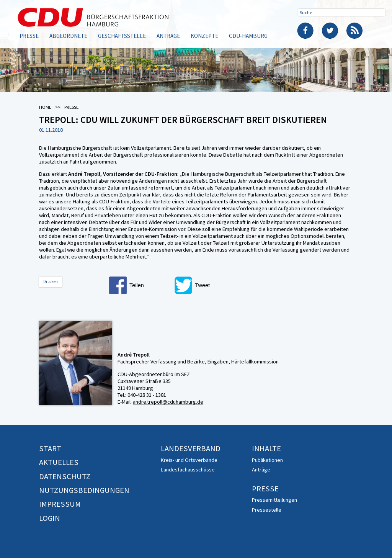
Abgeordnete (68, 36)
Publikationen (267, 460)
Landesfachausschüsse (188, 470)
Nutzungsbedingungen (84, 490)
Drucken (51, 281)
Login (50, 518)
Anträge (168, 36)
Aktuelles (59, 462)
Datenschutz (65, 476)
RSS (354, 31)
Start (50, 448)
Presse (29, 36)
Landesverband (191, 448)
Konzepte (204, 36)
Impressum (60, 504)
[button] (140, 285)
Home (45, 107)
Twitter (330, 31)
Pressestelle (267, 510)
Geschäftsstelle (122, 36)
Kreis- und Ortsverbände (189, 460)
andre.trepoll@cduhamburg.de (168, 402)
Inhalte (266, 448)
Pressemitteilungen (274, 500)
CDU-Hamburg (248, 36)
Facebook (305, 31)
